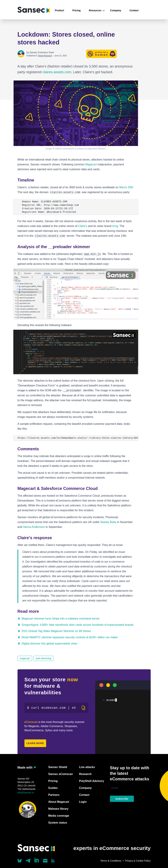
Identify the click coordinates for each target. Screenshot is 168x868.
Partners (54, 795)
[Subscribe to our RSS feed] (53, 861)
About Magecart (59, 802)
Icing (115, 226)
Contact (134, 10)
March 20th (126, 187)
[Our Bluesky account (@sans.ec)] (20, 860)
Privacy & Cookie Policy (138, 861)
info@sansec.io (26, 793)
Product (60, 10)
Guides (53, 788)
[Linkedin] (37, 860)
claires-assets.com (57, 72)
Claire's (83, 226)
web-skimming (43, 658)
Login (83, 802)
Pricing (76, 10)
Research (85, 774)
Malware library (58, 809)
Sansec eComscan (60, 774)
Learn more (35, 743)
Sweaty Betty (108, 522)
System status (58, 823)
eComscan (31, 722)
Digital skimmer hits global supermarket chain (50, 644)
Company (116, 10)
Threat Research (45, 56)
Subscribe (122, 799)
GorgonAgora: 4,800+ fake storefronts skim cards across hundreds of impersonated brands (78, 625)
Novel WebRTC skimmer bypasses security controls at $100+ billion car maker (70, 637)
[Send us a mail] (45, 861)
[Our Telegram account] (28, 860)
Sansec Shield (58, 767)
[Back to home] (34, 10)
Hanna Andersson (34, 527)
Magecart (91, 164)
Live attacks (87, 767)
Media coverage (59, 816)
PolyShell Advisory (92, 781)
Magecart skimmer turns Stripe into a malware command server (61, 619)
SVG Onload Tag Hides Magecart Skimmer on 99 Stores (56, 631)
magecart (25, 658)
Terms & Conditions (111, 861)
